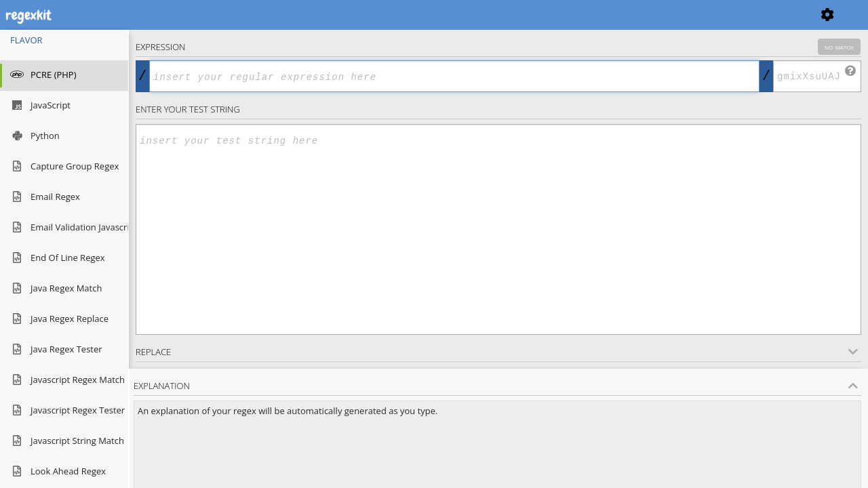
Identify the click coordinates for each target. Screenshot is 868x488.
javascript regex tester (64, 411)
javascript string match (64, 442)
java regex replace (59, 320)
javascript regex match (64, 381)
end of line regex (58, 259)
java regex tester (56, 350)
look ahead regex (58, 472)
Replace (497, 352)
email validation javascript (64, 228)
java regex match (56, 289)
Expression (498, 47)
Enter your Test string (188, 109)
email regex (45, 198)
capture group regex (64, 167)
